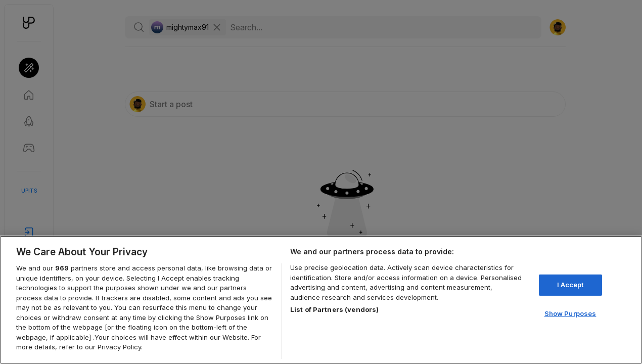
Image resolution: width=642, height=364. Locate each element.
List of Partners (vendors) (334, 309)
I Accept (570, 285)
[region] (321, 300)
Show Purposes (570, 313)
